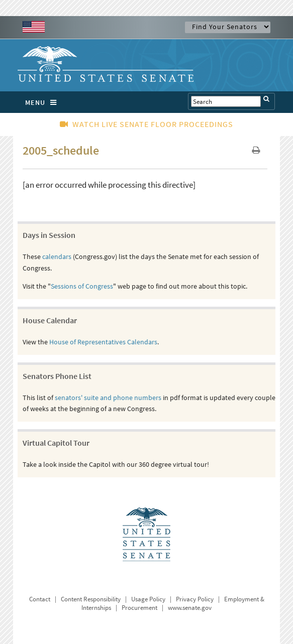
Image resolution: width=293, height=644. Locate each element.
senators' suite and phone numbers (108, 398)
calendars (57, 256)
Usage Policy (148, 599)
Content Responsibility (91, 599)
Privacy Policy (195, 599)
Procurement (139, 608)
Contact (40, 599)
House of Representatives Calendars (103, 342)
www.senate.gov (190, 608)
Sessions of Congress (82, 286)
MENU (43, 102)
